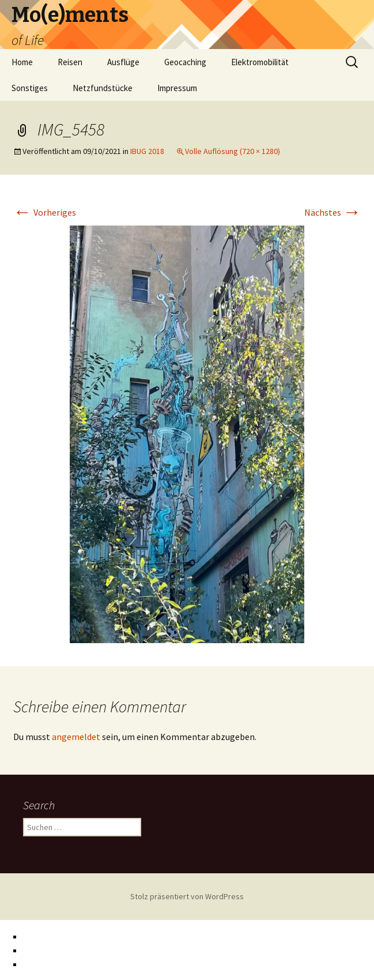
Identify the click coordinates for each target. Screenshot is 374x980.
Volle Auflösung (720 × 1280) (233, 151)
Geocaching (185, 62)
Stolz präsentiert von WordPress (187, 896)
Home (22, 62)
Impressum (177, 88)
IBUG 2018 (147, 151)
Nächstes (333, 212)
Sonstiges (30, 88)
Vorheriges (45, 212)
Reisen (70, 62)
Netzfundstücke (103, 88)
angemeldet (76, 737)
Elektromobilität (260, 62)
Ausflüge (123, 62)
